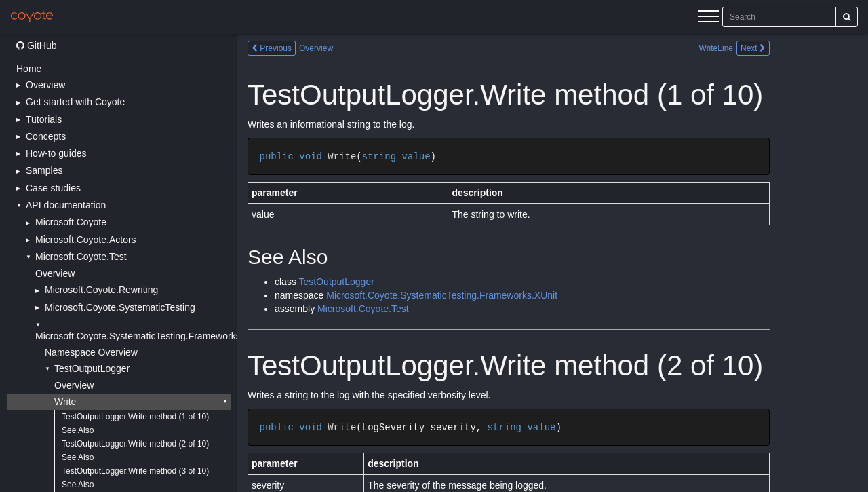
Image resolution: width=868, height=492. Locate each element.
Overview (55, 273)
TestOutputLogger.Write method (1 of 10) (135, 417)
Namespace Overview (91, 352)
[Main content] (553, 263)
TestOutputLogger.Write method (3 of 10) (135, 471)
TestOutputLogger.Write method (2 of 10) (135, 444)
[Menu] (709, 18)
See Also (78, 430)
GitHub (36, 45)
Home (29, 69)
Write (65, 402)
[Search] (847, 17)
